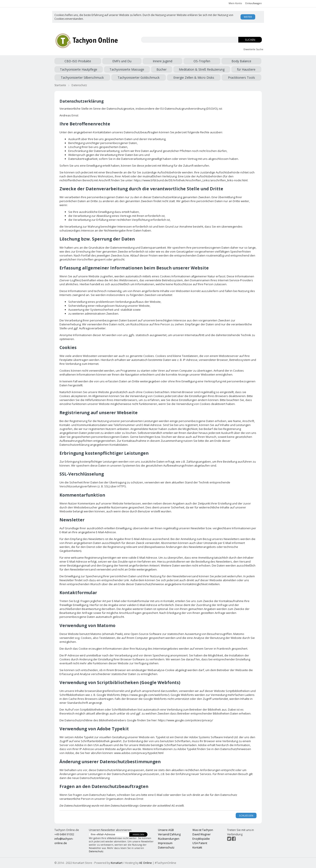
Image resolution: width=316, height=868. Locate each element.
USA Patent (200, 843)
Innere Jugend (162, 61)
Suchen (250, 40)
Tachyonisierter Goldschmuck (139, 78)
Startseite (60, 85)
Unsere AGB (166, 830)
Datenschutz (79, 85)
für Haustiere (246, 69)
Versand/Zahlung (169, 834)
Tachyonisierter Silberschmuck (82, 78)
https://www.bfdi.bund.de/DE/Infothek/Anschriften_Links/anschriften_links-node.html (191, 180)
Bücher (162, 69)
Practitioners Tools (241, 78)
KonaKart (117, 863)
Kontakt (197, 848)
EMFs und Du (122, 61)
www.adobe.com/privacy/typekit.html (139, 753)
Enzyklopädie (201, 839)
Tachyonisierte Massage (127, 69)
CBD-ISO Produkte (78, 61)
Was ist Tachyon (203, 830)
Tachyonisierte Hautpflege (79, 69)
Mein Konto (235, 3)
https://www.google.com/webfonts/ (145, 695)
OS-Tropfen (202, 61)
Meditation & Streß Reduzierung (202, 69)
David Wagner (202, 834)
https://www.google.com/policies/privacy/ (186, 720)
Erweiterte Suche (253, 49)
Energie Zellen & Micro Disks (194, 78)
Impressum (165, 843)
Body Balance (241, 61)
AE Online (145, 863)
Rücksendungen (169, 839)
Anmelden (138, 835)
